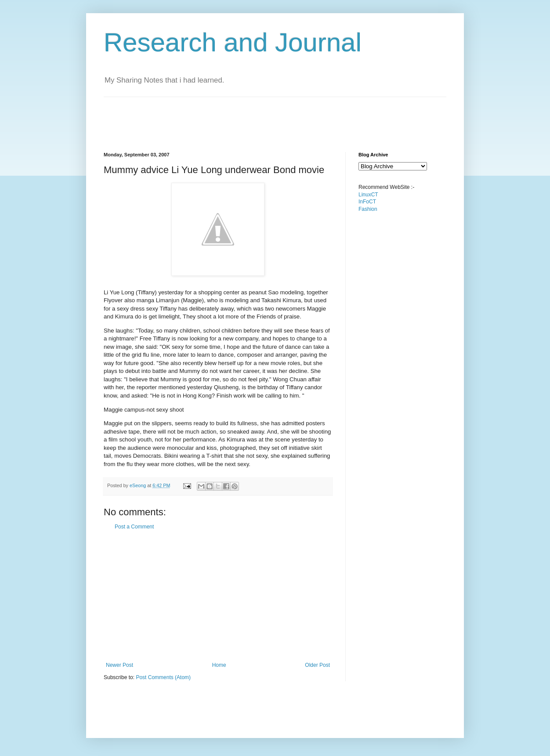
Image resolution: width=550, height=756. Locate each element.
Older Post (317, 665)
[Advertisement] (264, 117)
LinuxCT (368, 195)
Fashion (368, 209)
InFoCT (367, 202)
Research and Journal (233, 42)
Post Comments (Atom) (163, 677)
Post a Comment (134, 527)
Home (219, 665)
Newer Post (119, 665)
